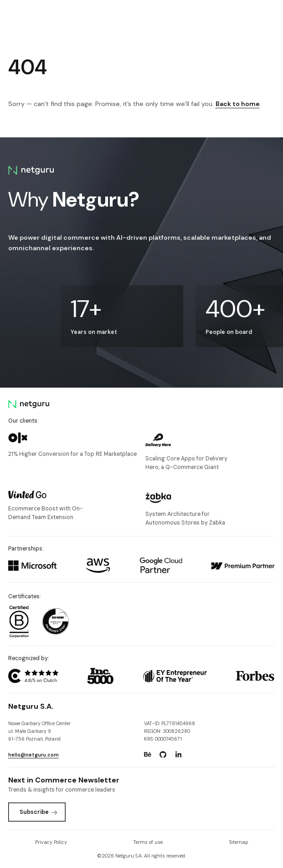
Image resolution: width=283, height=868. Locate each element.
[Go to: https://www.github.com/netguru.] (163, 755)
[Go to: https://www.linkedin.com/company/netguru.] (178, 755)
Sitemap (239, 842)
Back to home (238, 104)
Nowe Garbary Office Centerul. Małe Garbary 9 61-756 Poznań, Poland (39, 731)
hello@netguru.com (33, 755)
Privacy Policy (51, 842)
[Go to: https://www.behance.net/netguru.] (148, 755)
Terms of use (148, 842)
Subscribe (39, 812)
